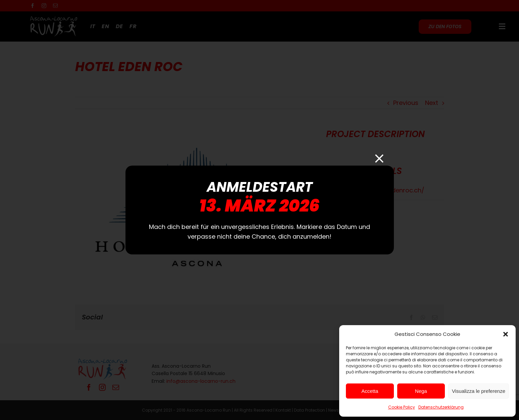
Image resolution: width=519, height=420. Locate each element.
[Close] (379, 158)
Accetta (370, 391)
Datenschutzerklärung (441, 407)
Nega (421, 391)
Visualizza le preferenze (479, 391)
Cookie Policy (402, 407)
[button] (506, 334)
